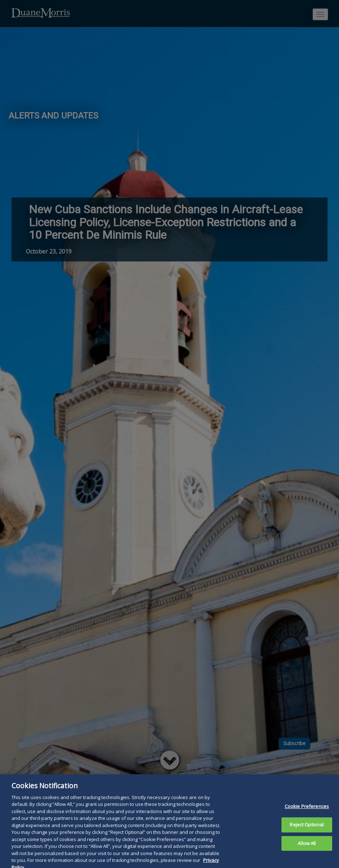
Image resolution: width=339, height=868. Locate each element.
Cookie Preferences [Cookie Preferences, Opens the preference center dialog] (307, 815)
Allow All (307, 852)
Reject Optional (307, 833)
